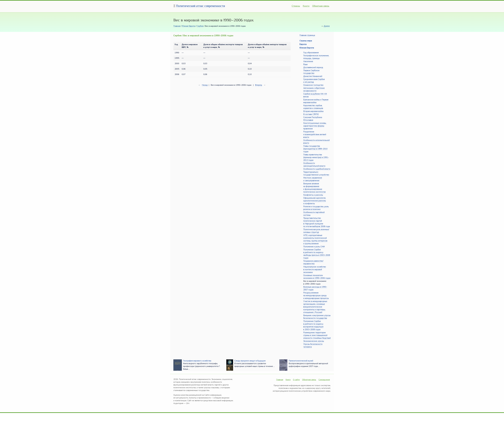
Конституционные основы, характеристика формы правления (315, 126)
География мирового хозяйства (197, 361)
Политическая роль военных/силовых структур (316, 231)
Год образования (311, 53)
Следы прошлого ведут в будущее (250, 361)
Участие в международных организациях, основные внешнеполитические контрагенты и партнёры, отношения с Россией (315, 307)
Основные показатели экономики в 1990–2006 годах (317, 277)
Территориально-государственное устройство (316, 173)
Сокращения (324, 380)
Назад (205, 85)
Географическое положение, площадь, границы (316, 57)
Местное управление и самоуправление (313, 179)
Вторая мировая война (313, 111)
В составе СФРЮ (311, 114)
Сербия (200, 26)
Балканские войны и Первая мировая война (316, 101)
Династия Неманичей (313, 76)
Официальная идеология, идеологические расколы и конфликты (315, 201)
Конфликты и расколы (313, 195)
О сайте (296, 380)
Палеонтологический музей (301, 361)
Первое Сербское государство (311, 72)
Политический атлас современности (201, 6)
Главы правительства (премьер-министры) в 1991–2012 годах (316, 157)
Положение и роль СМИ (314, 247)
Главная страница (307, 35)
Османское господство (313, 85)
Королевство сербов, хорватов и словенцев (313, 107)
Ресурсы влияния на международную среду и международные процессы (316, 295)
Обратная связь (321, 6)
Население (308, 61)
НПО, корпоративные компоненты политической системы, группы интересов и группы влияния (315, 239)
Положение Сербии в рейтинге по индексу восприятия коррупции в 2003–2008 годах (313, 325)
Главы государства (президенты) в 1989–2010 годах (315, 149)
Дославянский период (313, 67)
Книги (306, 6)
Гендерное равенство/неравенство (313, 262)
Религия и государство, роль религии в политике (316, 208)
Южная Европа (188, 26)
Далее (327, 26)
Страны (296, 6)
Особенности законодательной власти (314, 165)
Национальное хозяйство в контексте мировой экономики (315, 270)
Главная (177, 26)
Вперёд (259, 85)
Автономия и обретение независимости (314, 89)
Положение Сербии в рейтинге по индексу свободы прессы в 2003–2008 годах (317, 254)
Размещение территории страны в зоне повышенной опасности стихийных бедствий (317, 335)
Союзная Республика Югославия (313, 119)
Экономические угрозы (314, 341)
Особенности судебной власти (317, 169)
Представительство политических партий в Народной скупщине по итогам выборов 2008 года (317, 222)
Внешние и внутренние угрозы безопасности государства (317, 317)
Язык (305, 64)
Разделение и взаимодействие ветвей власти (315, 134)
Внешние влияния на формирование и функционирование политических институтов (314, 188)
